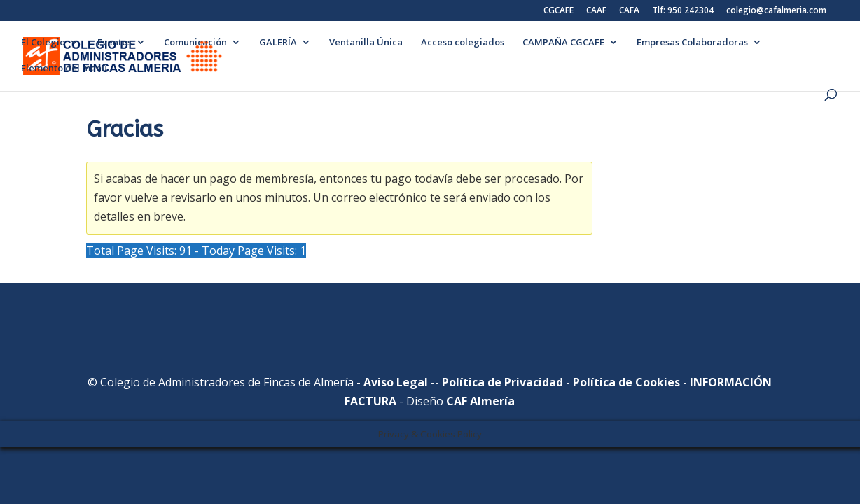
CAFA (629, 11)
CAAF (596, 11)
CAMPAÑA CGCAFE (563, 43)
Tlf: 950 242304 (683, 11)
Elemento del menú (64, 69)
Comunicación (195, 43)
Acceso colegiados (463, 43)
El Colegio (43, 43)
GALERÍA (278, 43)
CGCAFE (559, 11)
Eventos (115, 43)
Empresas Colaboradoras (692, 43)
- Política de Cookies (622, 382)
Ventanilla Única (366, 43)
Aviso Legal (396, 382)
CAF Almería (480, 401)
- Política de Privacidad (499, 382)
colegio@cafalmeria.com (776, 11)
